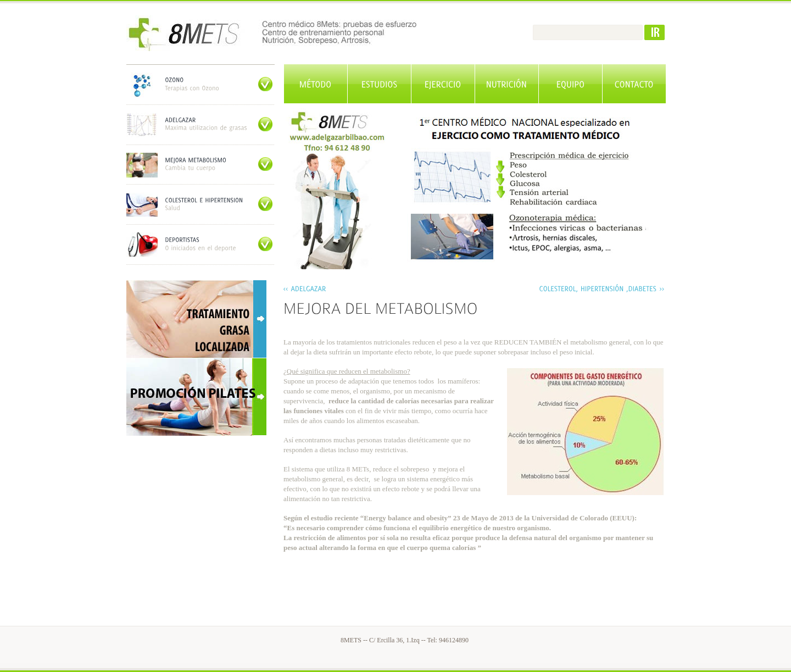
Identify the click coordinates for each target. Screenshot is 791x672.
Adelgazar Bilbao (293, 33)
